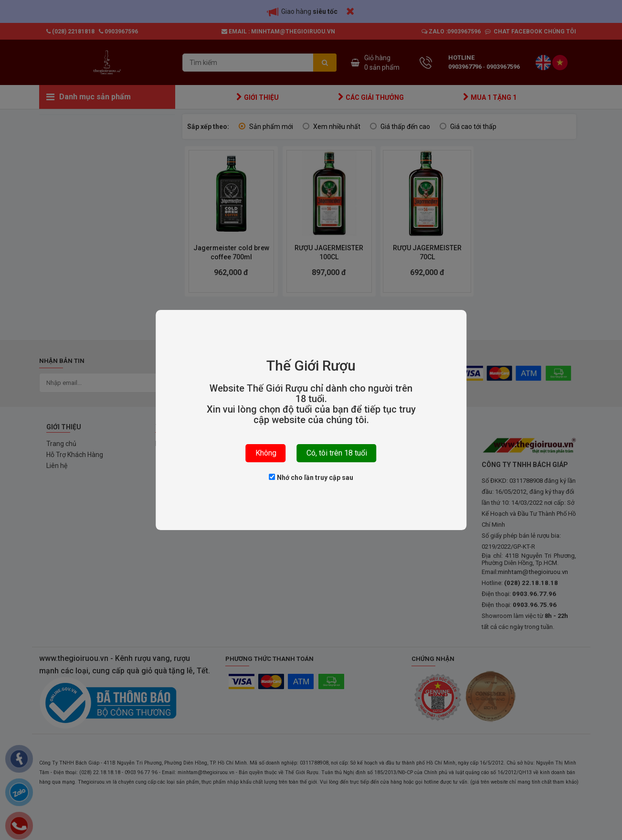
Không (266, 453)
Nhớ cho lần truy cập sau (311, 478)
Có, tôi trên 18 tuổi (337, 453)
